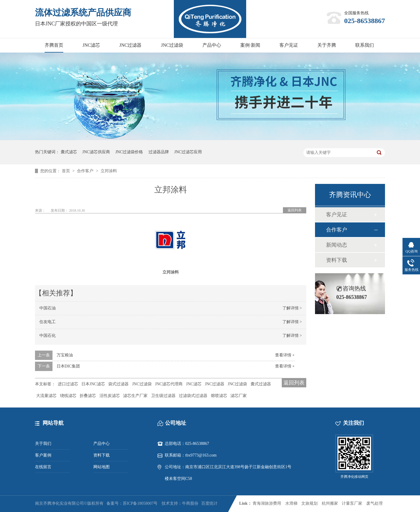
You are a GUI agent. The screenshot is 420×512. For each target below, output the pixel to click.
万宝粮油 (65, 355)
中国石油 (48, 308)
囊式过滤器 (261, 384)
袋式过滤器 (118, 384)
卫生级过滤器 (163, 396)
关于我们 (43, 444)
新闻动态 (337, 245)
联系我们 (365, 45)
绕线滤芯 (68, 396)
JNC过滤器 (130, 45)
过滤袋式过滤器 (193, 396)
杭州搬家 (330, 503)
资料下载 (337, 260)
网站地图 (101, 467)
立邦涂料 (109, 171)
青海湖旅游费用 (267, 503)
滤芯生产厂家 (135, 396)
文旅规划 (309, 503)
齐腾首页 (54, 45)
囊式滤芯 (69, 152)
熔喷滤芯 (219, 396)
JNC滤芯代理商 (169, 384)
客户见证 (289, 45)
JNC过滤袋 (172, 45)
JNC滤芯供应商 (96, 152)
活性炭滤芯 (110, 396)
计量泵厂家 (352, 503)
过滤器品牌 (159, 152)
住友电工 (48, 322)
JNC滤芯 (91, 45)
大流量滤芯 (46, 396)
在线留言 (43, 467)
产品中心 (212, 45)
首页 (66, 171)
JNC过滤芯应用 (188, 152)
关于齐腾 (327, 45)
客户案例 (43, 455)
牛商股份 (190, 503)
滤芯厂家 (239, 396)
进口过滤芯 (68, 384)
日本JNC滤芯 (93, 384)
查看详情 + (285, 355)
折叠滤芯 (88, 396)
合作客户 (86, 171)
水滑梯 (291, 503)
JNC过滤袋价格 (129, 152)
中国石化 (48, 336)
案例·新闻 (250, 45)
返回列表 (295, 210)
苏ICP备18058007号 (140, 503)
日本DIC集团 (68, 366)
